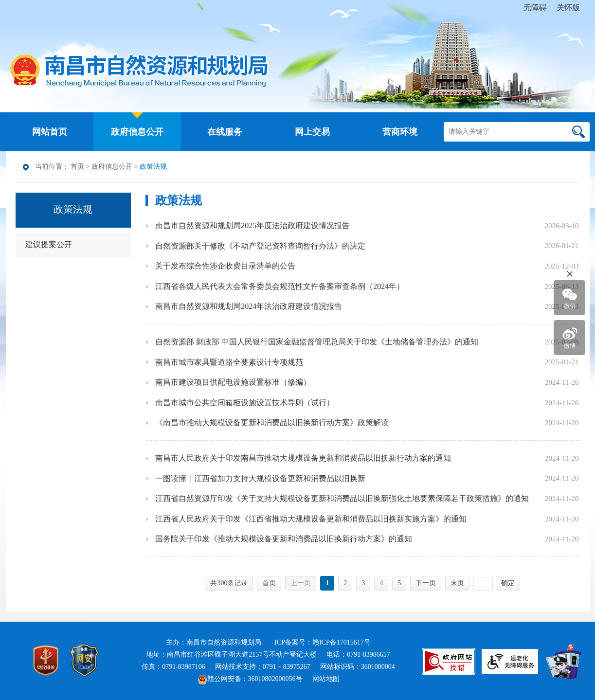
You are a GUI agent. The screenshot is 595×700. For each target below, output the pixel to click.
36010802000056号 (275, 679)
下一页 (426, 583)
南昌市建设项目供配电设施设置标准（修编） (233, 382)
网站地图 (326, 679)
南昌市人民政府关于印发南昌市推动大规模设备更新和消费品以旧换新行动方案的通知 (303, 458)
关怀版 (568, 8)
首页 (77, 167)
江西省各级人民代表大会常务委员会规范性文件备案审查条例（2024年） (280, 286)
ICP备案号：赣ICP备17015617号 (323, 642)
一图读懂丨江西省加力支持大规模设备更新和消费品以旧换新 (260, 478)
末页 (457, 583)
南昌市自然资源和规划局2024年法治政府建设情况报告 (249, 306)
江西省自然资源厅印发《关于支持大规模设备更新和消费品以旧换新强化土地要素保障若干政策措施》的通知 (342, 498)
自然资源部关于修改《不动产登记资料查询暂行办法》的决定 (260, 246)
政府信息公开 (112, 167)
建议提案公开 (49, 244)
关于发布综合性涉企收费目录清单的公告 (225, 266)
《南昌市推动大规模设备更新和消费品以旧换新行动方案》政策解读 (272, 422)
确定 (508, 583)
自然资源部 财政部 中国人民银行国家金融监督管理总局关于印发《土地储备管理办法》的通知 (317, 342)
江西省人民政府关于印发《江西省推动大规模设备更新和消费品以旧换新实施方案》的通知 (311, 519)
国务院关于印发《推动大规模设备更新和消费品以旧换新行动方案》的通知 (284, 539)
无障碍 (535, 8)
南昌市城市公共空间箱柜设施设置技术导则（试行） (245, 403)
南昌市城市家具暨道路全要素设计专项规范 (229, 362)
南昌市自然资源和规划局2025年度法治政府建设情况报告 (252, 225)
